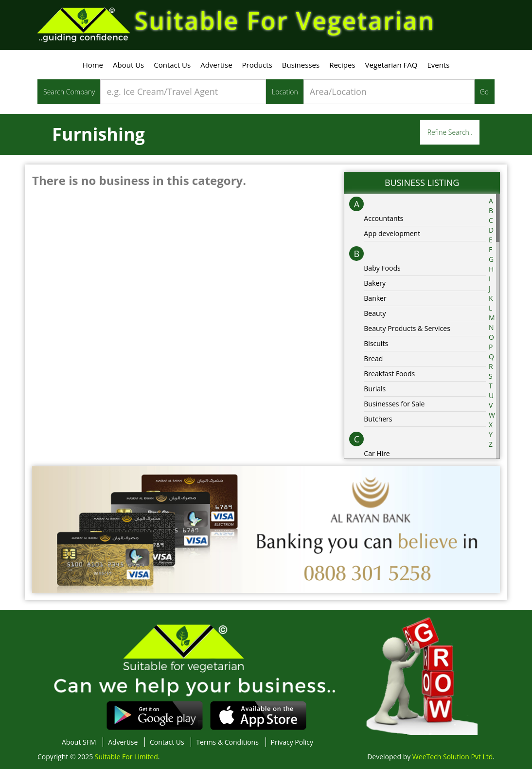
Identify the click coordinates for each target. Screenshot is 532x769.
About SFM (79, 742)
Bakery (375, 283)
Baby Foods (382, 268)
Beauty (375, 313)
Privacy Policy (292, 742)
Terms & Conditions (227, 742)
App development (392, 233)
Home (93, 65)
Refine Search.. (450, 132)
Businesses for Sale (394, 404)
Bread (373, 358)
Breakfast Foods (389, 374)
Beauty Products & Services (407, 328)
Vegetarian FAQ (391, 65)
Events (438, 65)
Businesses (301, 65)
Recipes (342, 65)
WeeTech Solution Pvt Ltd (452, 757)
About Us (128, 65)
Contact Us (172, 65)
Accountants (383, 218)
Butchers (378, 419)
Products (257, 65)
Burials (375, 389)
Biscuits (376, 343)
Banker (375, 298)
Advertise (216, 65)
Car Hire (377, 453)
